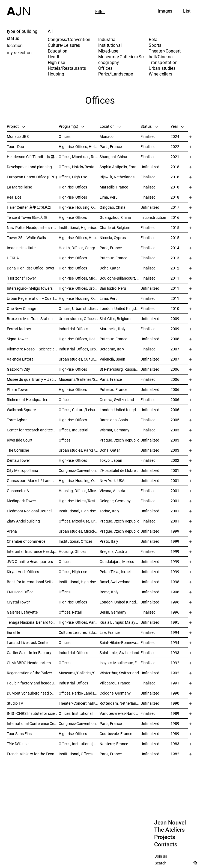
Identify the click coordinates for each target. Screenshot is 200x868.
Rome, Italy (109, 592)
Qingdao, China (113, 207)
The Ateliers (169, 830)
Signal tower (17, 339)
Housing (56, 74)
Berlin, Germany (113, 612)
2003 (175, 430)
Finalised (148, 136)
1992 (175, 663)
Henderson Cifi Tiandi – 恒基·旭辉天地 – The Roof (33, 157)
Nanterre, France (114, 744)
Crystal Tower (18, 602)
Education (58, 51)
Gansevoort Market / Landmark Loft (33, 481)
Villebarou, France (115, 683)
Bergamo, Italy (112, 349)
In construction (153, 217)
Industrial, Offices (73, 329)
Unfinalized (150, 167)
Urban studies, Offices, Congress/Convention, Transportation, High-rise (79, 319)
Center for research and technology (33, 430)
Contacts (166, 844)
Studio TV (15, 703)
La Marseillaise (19, 187)
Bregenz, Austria (114, 551)
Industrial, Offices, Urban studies (79, 349)
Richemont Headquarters (28, 400)
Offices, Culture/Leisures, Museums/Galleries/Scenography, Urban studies (79, 410)
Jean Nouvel (170, 823)
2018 (175, 167)
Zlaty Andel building (23, 521)
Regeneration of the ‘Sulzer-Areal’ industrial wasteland (33, 673)
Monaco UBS (18, 136)
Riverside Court (20, 440)
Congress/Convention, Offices (79, 723)
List (187, 11)
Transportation (163, 62)
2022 (175, 146)
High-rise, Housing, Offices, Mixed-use (79, 207)
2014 (175, 248)
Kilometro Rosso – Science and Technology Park (33, 349)
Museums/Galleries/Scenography (121, 59)
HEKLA (13, 258)
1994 (175, 632)
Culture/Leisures (64, 45)
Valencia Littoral (21, 359)
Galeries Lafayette (22, 612)
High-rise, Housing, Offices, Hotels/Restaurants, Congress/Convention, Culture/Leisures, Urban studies (79, 298)
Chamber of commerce (26, 541)
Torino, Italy (109, 511)
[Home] (18, 8)
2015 (175, 227)
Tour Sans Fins (19, 734)
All (50, 31)
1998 (175, 582)
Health (54, 57)
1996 (175, 602)
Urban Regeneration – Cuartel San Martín (33, 298)
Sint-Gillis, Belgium (115, 319)
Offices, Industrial (73, 430)
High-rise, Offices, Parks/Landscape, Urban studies (79, 622)
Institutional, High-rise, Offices (79, 227)
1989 (175, 713)
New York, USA (112, 481)
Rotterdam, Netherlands (120, 703)
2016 (175, 217)
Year (177, 126)
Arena (12, 531)
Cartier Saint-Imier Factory (29, 653)
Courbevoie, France (116, 734)
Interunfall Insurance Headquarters (33, 551)
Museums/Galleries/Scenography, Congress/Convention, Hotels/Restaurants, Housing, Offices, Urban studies (79, 673)
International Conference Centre (33, 723)
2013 (175, 258)
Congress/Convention (69, 39)
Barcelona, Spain (114, 420)
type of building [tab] (22, 31)
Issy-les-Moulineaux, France (120, 663)
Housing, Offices (72, 551)
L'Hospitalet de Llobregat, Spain (120, 470)
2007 (175, 349)
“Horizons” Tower (21, 278)
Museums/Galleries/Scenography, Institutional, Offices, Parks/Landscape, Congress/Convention (79, 379)
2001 (175, 470)
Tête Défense (18, 744)
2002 (175, 460)
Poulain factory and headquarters (33, 683)
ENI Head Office (20, 592)
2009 (175, 319)
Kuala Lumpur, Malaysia (120, 622)
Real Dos (14, 197)
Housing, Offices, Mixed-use (79, 491)
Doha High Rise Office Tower (31, 268)
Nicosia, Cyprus (113, 238)
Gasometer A (18, 491)
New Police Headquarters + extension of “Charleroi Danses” (33, 227)
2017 (175, 207)
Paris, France (111, 146)
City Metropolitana (23, 470)
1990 (175, 693)
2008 (175, 339)
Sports (155, 45)
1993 (175, 653)
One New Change (21, 308)
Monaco (107, 136)
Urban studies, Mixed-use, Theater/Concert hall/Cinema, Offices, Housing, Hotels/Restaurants (79, 531)
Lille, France (110, 632)
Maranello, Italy (113, 329)
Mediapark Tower (21, 501)
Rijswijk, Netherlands (117, 177)
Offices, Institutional (76, 713)
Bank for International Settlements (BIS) (33, 582)
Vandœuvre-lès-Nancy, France (120, 713)
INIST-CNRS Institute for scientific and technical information (33, 713)
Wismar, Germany (114, 430)
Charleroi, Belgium (115, 227)
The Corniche (18, 450)
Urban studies (162, 68)
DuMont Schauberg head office (33, 693)
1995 (175, 622)
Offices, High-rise (73, 177)
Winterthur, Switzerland (119, 673)
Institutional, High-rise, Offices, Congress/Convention (79, 511)
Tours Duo (15, 146)
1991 (175, 683)
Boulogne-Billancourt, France (120, 278)
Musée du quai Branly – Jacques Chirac (33, 379)
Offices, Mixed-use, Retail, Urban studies (79, 157)
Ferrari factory (19, 329)
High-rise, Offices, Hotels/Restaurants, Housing (79, 339)
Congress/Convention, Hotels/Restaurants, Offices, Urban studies (79, 470)
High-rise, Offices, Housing (79, 238)
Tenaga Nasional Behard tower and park (33, 622)
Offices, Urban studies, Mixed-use (79, 308)
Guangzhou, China (115, 217)
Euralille (13, 632)
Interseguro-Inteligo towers (30, 288)
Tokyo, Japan (111, 460)
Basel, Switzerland (115, 582)
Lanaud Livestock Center (28, 642)
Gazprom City (18, 369)
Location (110, 126)
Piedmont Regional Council (29, 511)
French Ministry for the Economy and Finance (33, 754)
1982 (175, 754)
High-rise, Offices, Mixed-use (79, 278)
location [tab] (15, 45)
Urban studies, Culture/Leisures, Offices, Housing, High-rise (79, 359)
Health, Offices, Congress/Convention (79, 248)
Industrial (108, 39)
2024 (175, 136)
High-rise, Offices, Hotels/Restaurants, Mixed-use (79, 146)
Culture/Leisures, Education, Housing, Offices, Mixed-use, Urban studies (79, 632)
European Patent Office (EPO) (32, 177)
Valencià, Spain (112, 359)
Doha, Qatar (110, 268)
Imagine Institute (21, 248)
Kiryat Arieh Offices (23, 572)
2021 (175, 157)
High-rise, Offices (73, 187)
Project (16, 126)
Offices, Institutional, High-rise (79, 744)
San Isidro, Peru (113, 288)
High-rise (56, 62)
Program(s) (72, 126)
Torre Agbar (17, 420)
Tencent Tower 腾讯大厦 (27, 217)
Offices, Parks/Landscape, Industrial (79, 693)
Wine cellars (161, 74)
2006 (175, 369)
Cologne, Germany (115, 501)
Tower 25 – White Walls (26, 238)
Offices (105, 68)
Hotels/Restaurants (67, 68)
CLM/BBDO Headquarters (29, 663)
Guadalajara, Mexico (117, 561)
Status (149, 126)
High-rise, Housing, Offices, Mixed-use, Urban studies (79, 481)
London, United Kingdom (120, 308)
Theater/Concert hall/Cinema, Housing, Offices (79, 703)
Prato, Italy (109, 541)
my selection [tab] (19, 53)
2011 (175, 278)
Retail (154, 39)
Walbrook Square (21, 410)
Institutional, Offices (76, 541)
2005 (175, 420)
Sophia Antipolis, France (120, 167)
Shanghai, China (113, 157)
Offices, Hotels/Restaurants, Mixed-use (79, 167)
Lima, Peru (109, 197)
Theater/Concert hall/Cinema (165, 54)
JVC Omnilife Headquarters (30, 561)
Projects (165, 837)
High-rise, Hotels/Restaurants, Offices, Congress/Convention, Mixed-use (79, 501)
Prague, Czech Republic (119, 440)
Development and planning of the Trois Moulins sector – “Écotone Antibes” (33, 167)
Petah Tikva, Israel (115, 572)
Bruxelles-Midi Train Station (30, 319)
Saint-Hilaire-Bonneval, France (120, 642)
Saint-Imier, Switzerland (119, 653)
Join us (161, 856)
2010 (175, 308)
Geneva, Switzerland (117, 400)
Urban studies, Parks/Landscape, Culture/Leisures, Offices (79, 450)
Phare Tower (17, 389)
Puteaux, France (113, 258)
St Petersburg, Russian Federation (120, 369)
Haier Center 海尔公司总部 (29, 207)
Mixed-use (108, 51)
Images (165, 11)
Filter (100, 11)
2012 (175, 268)
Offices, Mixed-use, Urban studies (79, 521)
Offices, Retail (70, 612)
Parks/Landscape (116, 74)
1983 (175, 744)
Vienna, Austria (112, 491)
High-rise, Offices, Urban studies (79, 288)
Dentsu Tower (18, 460)
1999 (175, 531)
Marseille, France (114, 187)
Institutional (110, 45)
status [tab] (13, 38)
